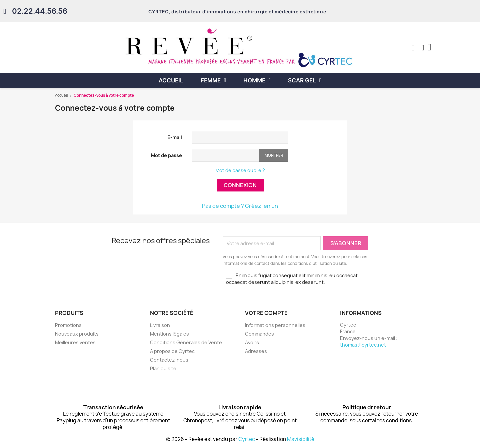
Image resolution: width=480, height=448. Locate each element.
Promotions (68, 325)
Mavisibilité (301, 439)
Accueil (171, 80)
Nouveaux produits (77, 334)
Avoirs (252, 342)
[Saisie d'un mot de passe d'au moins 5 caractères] (226, 155)
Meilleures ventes (75, 342)
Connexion (240, 185)
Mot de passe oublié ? (240, 170)
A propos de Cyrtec (172, 351)
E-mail (175, 137)
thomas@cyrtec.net (363, 345)
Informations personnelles (275, 325)
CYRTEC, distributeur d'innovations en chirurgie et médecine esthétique (237, 12)
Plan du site (163, 368)
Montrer (274, 155)
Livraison (160, 325)
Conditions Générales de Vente (186, 342)
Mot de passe (166, 155)
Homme (257, 80)
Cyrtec (247, 439)
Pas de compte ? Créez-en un (240, 206)
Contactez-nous (169, 360)
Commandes (259, 334)
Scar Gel (305, 80)
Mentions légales (169, 334)
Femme (213, 80)
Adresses (256, 351)
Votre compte (266, 313)
